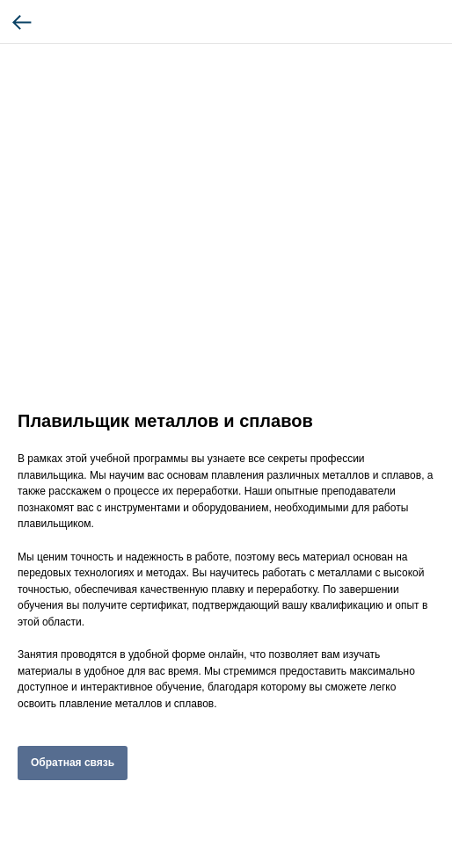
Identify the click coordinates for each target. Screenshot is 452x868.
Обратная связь (73, 763)
